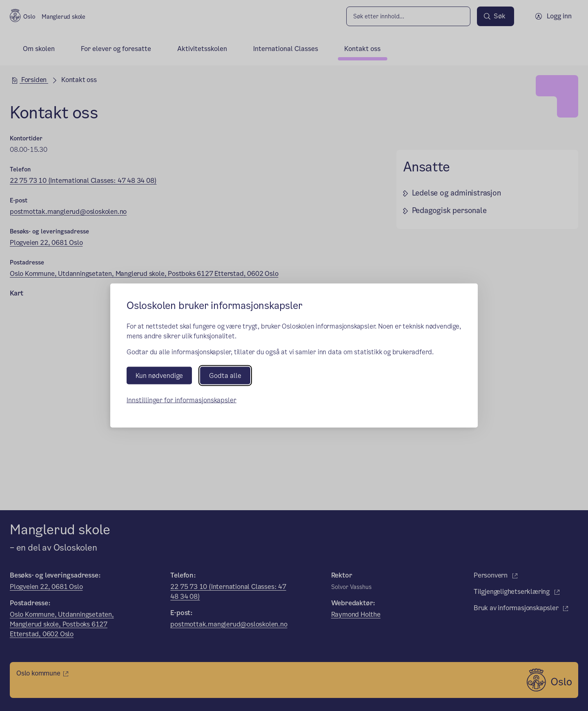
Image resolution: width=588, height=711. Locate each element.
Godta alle (225, 375)
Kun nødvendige (159, 375)
